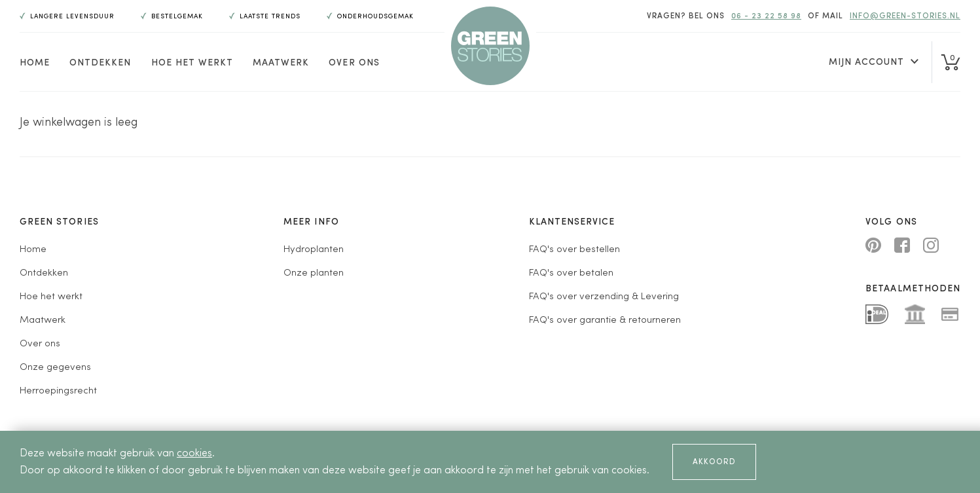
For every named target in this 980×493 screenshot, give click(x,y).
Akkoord (714, 462)
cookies (194, 454)
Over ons (354, 63)
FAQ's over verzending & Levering (604, 297)
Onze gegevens (55, 368)
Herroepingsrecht (58, 391)
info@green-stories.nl (905, 16)
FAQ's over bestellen (574, 250)
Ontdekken (100, 63)
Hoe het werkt (192, 63)
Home (35, 63)
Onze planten (314, 273)
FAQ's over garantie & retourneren (605, 320)
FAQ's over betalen (571, 273)
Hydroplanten (314, 250)
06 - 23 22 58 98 (766, 16)
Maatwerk (281, 63)
